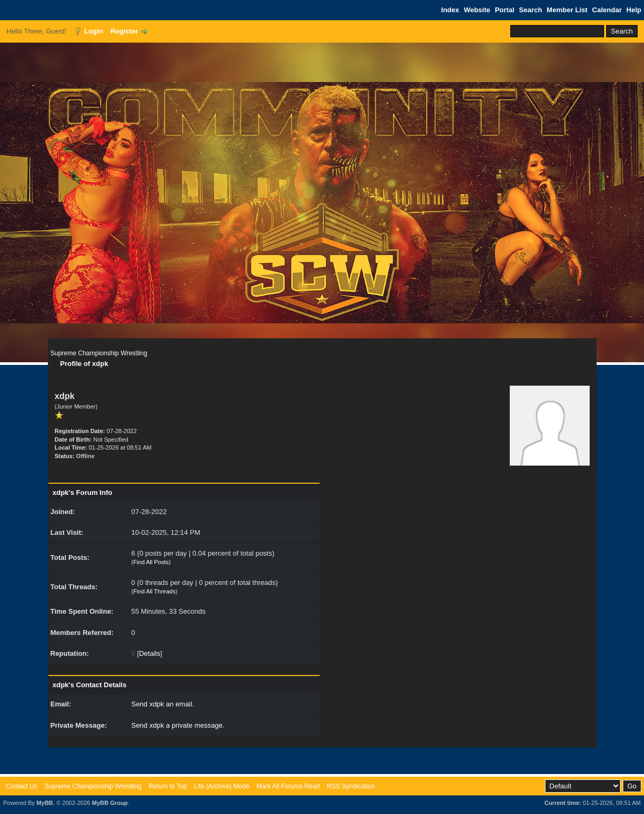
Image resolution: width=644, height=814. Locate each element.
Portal (505, 10)
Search (530, 10)
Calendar (607, 10)
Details (150, 653)
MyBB (44, 803)
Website (477, 10)
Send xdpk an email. (162, 704)
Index (450, 10)
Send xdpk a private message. (178, 725)
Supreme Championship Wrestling (99, 353)
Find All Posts (151, 562)
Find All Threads (154, 591)
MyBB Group (109, 803)
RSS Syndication (351, 786)
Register (124, 31)
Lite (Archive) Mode (222, 786)
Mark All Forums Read (288, 786)
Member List (567, 10)
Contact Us (22, 786)
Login (93, 31)
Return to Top (168, 786)
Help (634, 10)
